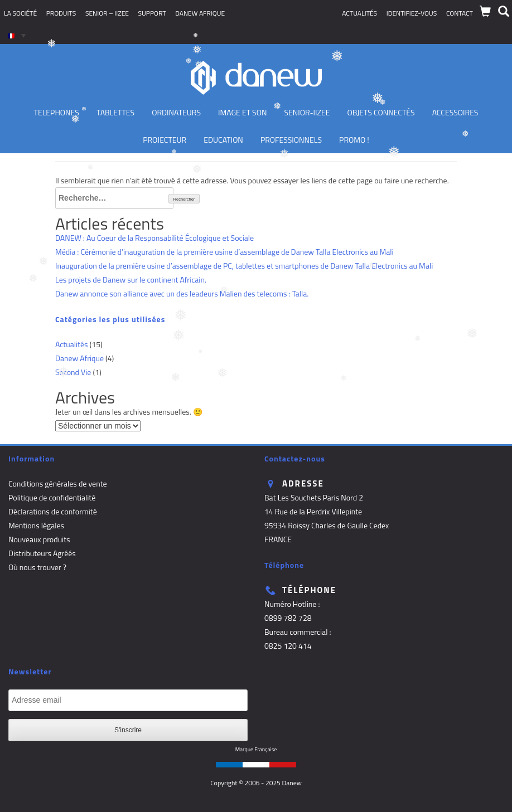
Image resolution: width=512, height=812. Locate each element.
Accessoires (455, 112)
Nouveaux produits (39, 539)
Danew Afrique (200, 13)
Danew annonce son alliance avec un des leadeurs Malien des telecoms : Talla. (182, 293)
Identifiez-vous (412, 13)
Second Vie (73, 372)
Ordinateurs (176, 112)
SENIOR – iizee (107, 13)
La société (20, 13)
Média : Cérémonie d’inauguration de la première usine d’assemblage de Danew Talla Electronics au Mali (224, 252)
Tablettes (115, 112)
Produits (61, 13)
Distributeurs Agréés (42, 553)
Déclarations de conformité (53, 511)
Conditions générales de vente (58, 483)
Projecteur (165, 140)
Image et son (242, 112)
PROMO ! (354, 140)
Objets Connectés (381, 112)
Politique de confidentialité (52, 497)
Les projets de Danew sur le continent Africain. (131, 279)
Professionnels (291, 140)
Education (223, 140)
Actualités (359, 13)
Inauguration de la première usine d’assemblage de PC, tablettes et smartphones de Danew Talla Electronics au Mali (244, 266)
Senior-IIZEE (307, 112)
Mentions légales (36, 525)
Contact (460, 13)
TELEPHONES (57, 112)
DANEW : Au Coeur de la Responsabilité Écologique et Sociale (154, 238)
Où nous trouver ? (37, 567)
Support (152, 13)
